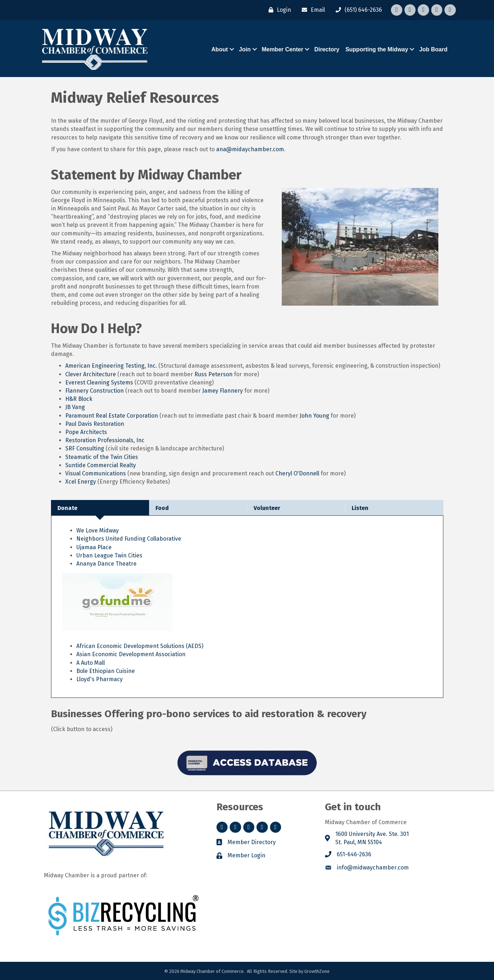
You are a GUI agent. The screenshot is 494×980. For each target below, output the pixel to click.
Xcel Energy (81, 482)
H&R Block (79, 399)
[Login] (278, 10)
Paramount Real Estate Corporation (112, 416)
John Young (314, 416)
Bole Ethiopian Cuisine (106, 671)
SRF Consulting (85, 448)
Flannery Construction (95, 391)
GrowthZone (317, 971)
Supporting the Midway (377, 49)
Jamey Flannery (223, 391)
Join (245, 49)
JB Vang (75, 407)
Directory (327, 49)
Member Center (282, 49)
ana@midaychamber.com (250, 149)
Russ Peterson (213, 374)
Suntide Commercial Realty (101, 465)
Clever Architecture (91, 374)
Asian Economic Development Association (131, 654)
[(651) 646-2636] (357, 10)
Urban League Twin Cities (109, 555)
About (220, 49)
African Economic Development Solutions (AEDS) (140, 646)
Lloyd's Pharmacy (100, 679)
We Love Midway (98, 530)
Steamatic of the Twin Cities (102, 457)
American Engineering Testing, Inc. (111, 366)
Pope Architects (86, 432)
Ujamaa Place (94, 547)
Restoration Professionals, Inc (105, 440)
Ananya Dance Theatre (106, 564)
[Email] (312, 10)
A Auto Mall (91, 663)
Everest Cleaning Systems (99, 382)
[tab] (100, 508)
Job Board (433, 49)
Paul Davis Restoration (95, 424)
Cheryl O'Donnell (297, 473)
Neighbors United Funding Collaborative (129, 539)
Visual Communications (96, 473)
